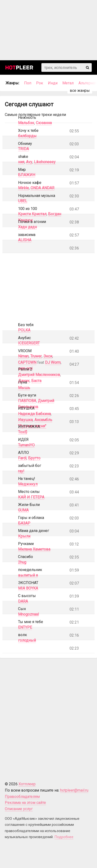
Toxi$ (23, 432)
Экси (48, 356)
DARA (23, 601)
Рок (40, 83)
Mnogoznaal (28, 614)
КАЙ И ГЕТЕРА (31, 497)
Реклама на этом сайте (25, 803)
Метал (68, 83)
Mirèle (23, 188)
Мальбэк (26, 123)
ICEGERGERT (29, 343)
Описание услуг (19, 809)
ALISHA (25, 240)
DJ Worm (53, 362)
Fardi (22, 458)
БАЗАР (24, 523)
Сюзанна (44, 123)
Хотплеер (27, 784)
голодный (27, 640)
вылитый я (28, 575)
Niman (23, 356)
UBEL (23, 201)
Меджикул (28, 484)
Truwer (36, 356)
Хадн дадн (27, 227)
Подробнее (64, 837)
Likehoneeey (45, 162)
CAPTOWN (27, 362)
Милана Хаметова (34, 549)
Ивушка (25, 420)
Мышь (24, 388)
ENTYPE (25, 627)
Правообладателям (22, 797)
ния (21, 162)
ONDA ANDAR (42, 188)
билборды (27, 136)
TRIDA (23, 149)
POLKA (24, 330)
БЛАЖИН (27, 175)
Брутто (34, 458)
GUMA (23, 510)
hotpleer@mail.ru (74, 790)
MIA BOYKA (28, 588)
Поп (28, 83)
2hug (22, 562)
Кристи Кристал (32, 214)
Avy (29, 162)
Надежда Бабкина (34, 414)
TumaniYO (26, 445)
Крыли (24, 536)
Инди (53, 83)
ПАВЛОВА (27, 401)
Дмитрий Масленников (39, 375)
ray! (21, 471)
